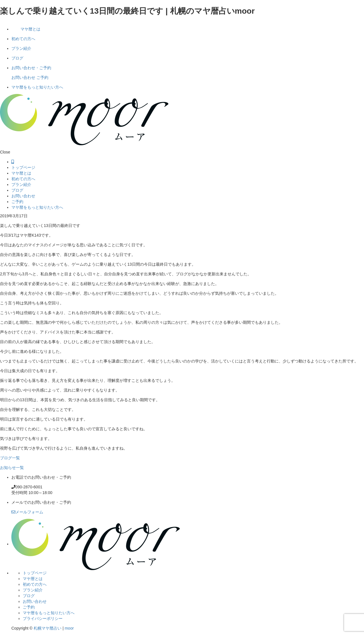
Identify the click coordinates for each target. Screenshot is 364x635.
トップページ (23, 167)
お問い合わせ (23, 77)
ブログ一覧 (10, 458)
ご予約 (42, 77)
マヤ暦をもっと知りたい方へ (37, 87)
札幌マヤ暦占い (47, 628)
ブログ (17, 58)
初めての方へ (23, 39)
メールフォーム (27, 512)
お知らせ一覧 (12, 468)
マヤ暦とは (30, 29)
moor (69, 628)
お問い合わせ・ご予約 (31, 68)
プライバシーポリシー (43, 618)
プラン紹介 (21, 48)
